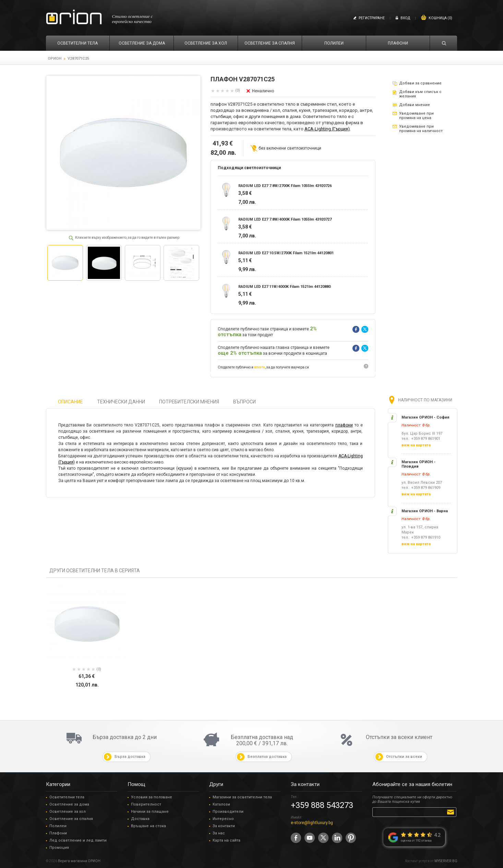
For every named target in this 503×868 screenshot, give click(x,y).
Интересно (223, 819)
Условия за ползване (152, 797)
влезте (260, 367)
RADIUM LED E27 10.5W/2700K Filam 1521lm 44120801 (286, 253)
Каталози (221, 804)
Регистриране (372, 18)
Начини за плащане (150, 812)
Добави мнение (415, 105)
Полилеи (58, 826)
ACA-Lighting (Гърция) (327, 129)
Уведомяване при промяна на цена (416, 116)
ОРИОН (55, 58)
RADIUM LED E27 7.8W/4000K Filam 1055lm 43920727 (285, 219)
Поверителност (146, 804)
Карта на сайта (226, 840)
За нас (219, 833)
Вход (405, 18)
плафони (344, 425)
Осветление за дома (69, 804)
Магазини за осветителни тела (242, 797)
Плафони (58, 833)
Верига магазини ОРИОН (79, 861)
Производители (228, 812)
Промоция (59, 848)
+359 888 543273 (322, 805)
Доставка (140, 819)
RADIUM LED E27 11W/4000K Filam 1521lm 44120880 (284, 287)
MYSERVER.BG (446, 861)
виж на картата (416, 445)
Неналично (263, 91)
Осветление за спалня (71, 819)
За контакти (224, 826)
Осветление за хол (68, 812)
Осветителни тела (67, 797)
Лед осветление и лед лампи (78, 840)
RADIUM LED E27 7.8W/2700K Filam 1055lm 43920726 (285, 186)
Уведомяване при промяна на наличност (421, 129)
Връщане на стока (148, 826)
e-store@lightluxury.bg (312, 823)
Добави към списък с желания (420, 94)
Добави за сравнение (420, 83)
